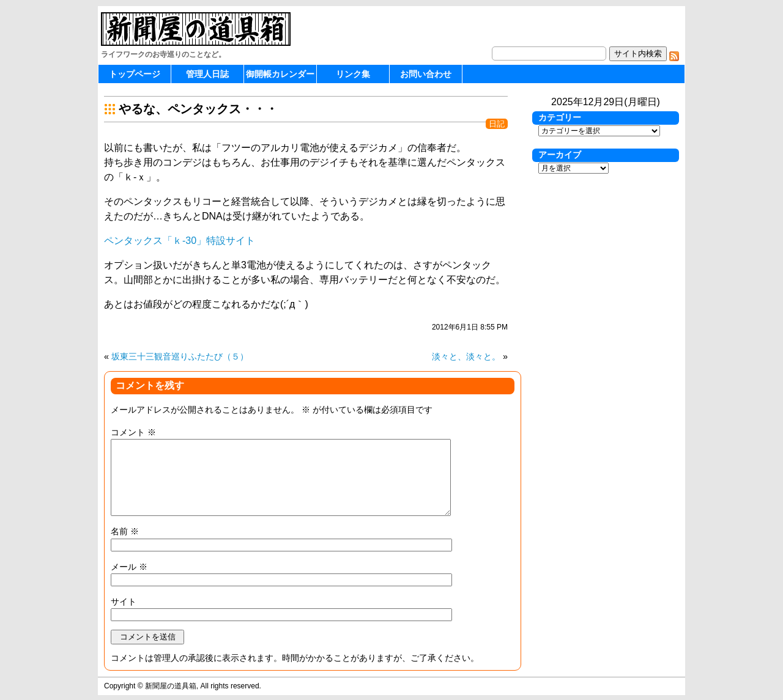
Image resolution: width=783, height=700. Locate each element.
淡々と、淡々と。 (466, 356)
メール (129, 567)
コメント (133, 432)
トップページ (135, 74)
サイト (124, 602)
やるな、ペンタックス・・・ (198, 109)
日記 (497, 124)
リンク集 (353, 74)
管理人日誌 (207, 74)
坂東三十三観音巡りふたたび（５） (180, 356)
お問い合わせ (426, 74)
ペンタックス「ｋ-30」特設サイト (180, 241)
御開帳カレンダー (280, 74)
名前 (125, 531)
